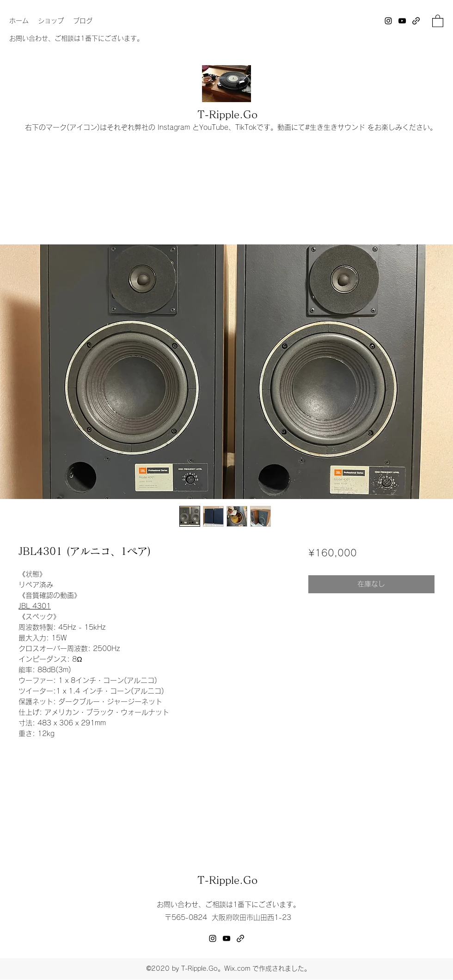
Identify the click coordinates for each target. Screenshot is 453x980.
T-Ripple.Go (227, 115)
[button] (438, 21)
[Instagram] (388, 21)
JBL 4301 (35, 606)
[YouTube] (402, 21)
